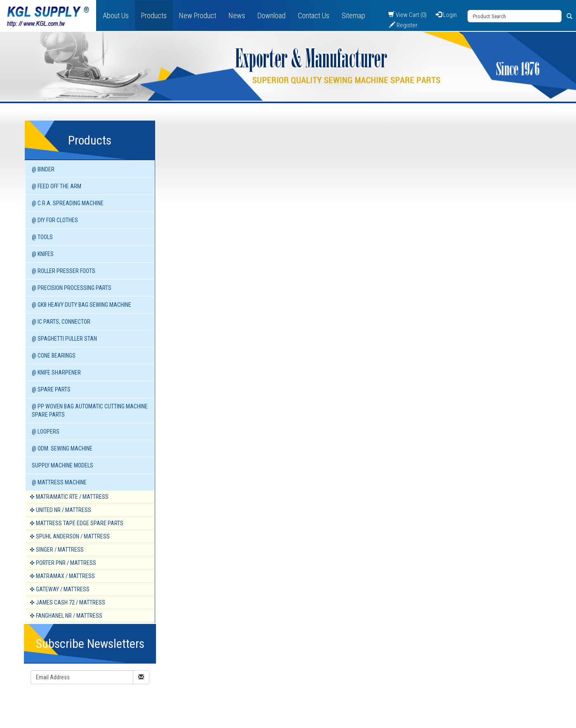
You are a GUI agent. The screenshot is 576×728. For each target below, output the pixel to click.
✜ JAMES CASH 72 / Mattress (67, 602)
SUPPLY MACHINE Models (63, 465)
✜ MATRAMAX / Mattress (62, 576)
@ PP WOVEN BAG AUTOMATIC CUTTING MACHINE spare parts (90, 410)
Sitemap (353, 15)
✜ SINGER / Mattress (57, 550)
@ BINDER (43, 169)
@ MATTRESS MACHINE (59, 482)
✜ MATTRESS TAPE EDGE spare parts (77, 523)
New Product (198, 15)
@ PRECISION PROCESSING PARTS (72, 288)
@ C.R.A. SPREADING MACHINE (68, 203)
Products (154, 15)
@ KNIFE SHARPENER (56, 372)
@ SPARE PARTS (51, 389)
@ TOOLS (42, 237)
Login (446, 15)
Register (403, 25)
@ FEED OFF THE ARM (57, 186)
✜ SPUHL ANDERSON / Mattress (70, 536)
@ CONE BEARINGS (54, 356)
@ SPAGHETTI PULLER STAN (64, 339)
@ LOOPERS (46, 432)
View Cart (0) (407, 15)
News (237, 15)
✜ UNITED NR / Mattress (60, 510)
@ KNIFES (43, 254)
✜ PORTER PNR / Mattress (63, 563)
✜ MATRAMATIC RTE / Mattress (69, 497)
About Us (116, 15)
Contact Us (314, 15)
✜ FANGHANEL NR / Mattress (66, 616)
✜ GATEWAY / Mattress (60, 589)
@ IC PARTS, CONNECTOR (61, 322)
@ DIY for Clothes (55, 220)
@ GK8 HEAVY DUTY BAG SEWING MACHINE (81, 305)
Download (271, 15)
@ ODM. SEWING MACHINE (62, 448)
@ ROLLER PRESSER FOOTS (64, 271)
